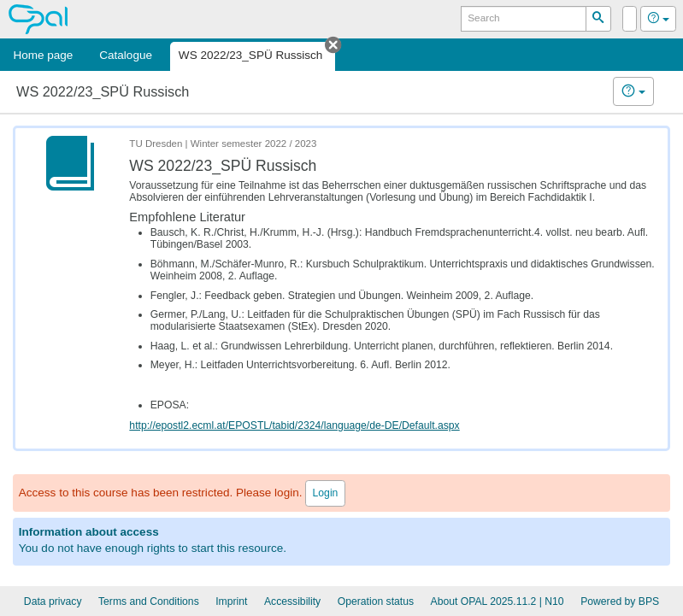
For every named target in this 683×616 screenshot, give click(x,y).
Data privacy (53, 601)
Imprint (231, 601)
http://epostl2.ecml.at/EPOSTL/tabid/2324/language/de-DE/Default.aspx (294, 425)
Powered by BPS (620, 601)
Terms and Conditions (149, 601)
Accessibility (292, 601)
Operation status (376, 601)
